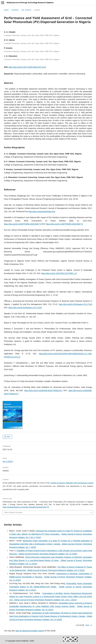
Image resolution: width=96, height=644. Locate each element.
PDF (8, 437)
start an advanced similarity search (30, 631)
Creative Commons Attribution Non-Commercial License (72, 483)
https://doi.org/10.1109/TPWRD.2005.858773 (22, 224)
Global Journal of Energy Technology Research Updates (30, 3)
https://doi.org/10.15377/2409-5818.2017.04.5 (27, 67)
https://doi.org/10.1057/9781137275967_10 (59, 273)
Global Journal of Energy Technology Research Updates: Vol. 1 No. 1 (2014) (45, 600)
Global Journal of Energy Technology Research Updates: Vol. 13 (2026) (48, 554)
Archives (15, 10)
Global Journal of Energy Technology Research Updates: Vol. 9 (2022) (56, 570)
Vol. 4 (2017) (26, 10)
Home (6, 10)
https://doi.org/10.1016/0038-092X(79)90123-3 (43, 391)
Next (87, 625)
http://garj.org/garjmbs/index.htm (42, 212)
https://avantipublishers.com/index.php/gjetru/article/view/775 (26, 507)
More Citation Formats (13, 512)
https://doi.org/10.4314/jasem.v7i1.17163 (75, 304)
